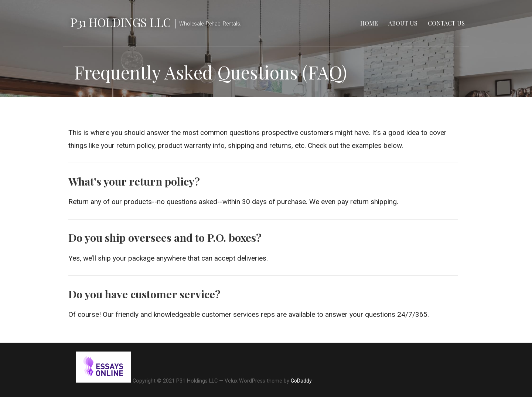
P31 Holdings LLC (120, 22)
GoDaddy (301, 381)
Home (369, 23)
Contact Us (446, 23)
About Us (403, 23)
